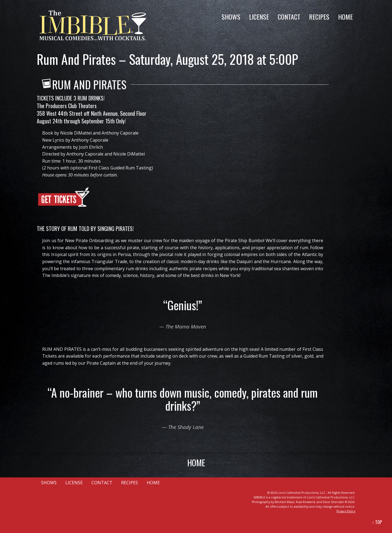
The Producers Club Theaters (67, 106)
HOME (345, 17)
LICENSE (259, 17)
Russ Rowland (305, 502)
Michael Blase (284, 502)
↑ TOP (377, 522)
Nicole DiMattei (76, 133)
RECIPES (319, 17)
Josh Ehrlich (91, 147)
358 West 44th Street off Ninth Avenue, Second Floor (92, 113)
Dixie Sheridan (333, 502)
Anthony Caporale (120, 133)
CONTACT (289, 17)
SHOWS (231, 17)
